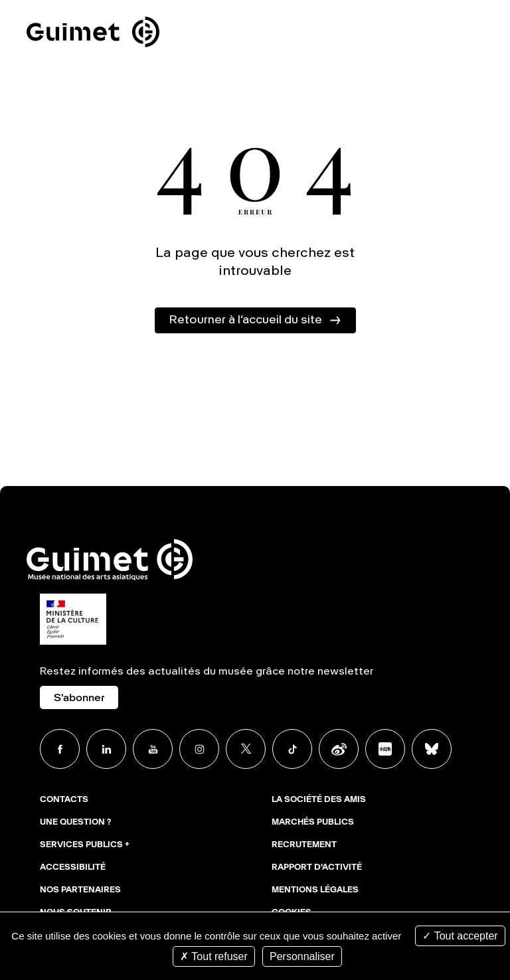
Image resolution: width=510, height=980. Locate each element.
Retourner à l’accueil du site (245, 320)
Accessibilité (73, 868)
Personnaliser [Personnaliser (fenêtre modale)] (302, 956)
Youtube (153, 749)
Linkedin (106, 749)
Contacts (64, 800)
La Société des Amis (319, 800)
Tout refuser (214, 956)
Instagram (199, 749)
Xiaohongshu (385, 749)
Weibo (339, 749)
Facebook (60, 749)
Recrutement (304, 845)
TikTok (292, 749)
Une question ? (75, 823)
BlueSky (432, 749)
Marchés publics (313, 823)
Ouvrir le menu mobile (482, 35)
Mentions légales (315, 890)
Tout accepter (460, 936)
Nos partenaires (80, 890)
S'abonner (79, 698)
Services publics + (85, 845)
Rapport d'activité (317, 868)
